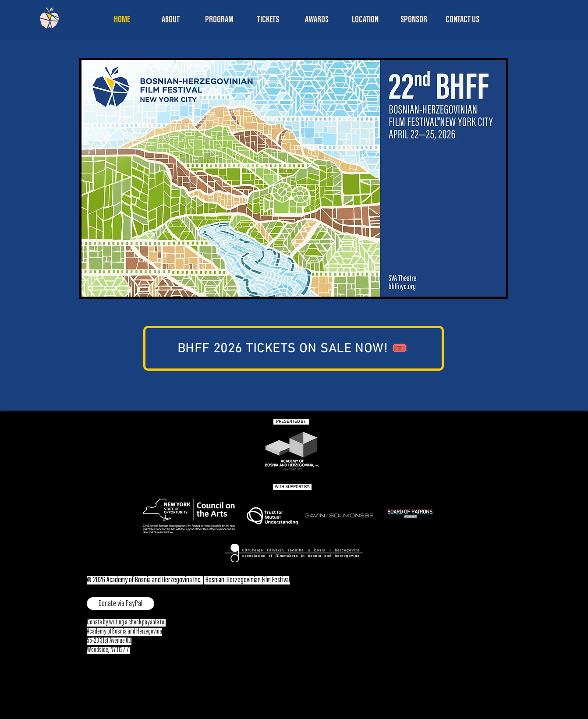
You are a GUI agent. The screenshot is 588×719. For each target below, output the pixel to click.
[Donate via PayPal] (120, 604)
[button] (171, 20)
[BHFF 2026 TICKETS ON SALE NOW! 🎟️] (294, 348)
